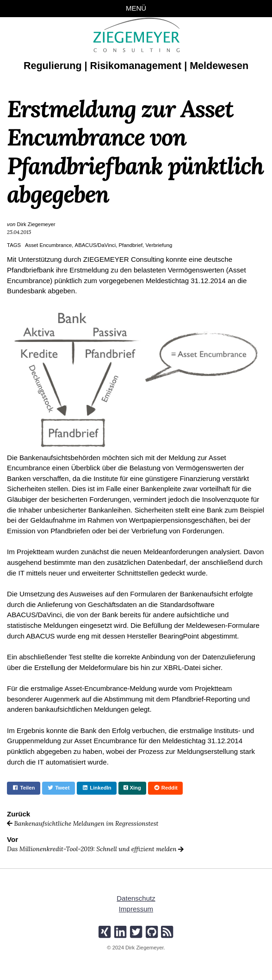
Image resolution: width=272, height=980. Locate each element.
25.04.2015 (19, 232)
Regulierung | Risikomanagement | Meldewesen (136, 66)
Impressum (136, 909)
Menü (136, 8)
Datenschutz (136, 899)
